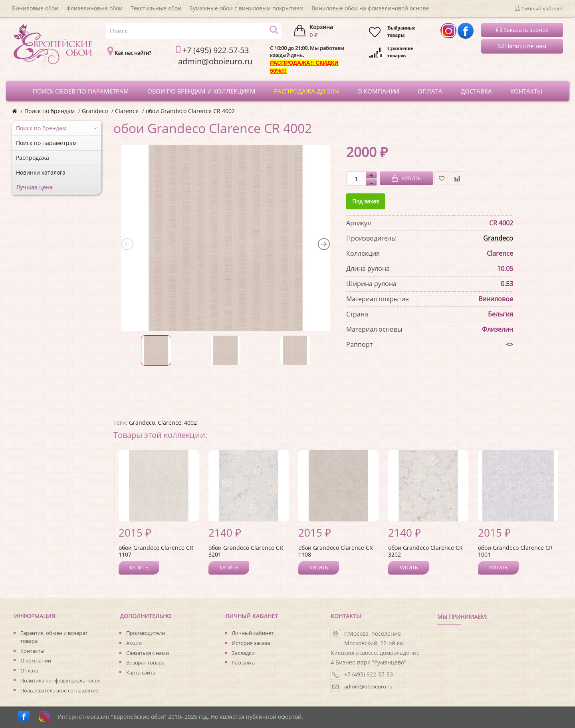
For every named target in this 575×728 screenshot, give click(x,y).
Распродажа (33, 158)
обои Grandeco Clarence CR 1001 (515, 551)
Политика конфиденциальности (60, 680)
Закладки (243, 653)
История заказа (251, 643)
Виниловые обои (35, 8)
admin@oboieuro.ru (368, 686)
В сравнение (457, 178)
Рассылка (243, 662)
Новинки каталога (41, 172)
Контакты (32, 651)
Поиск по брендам (50, 111)
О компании (36, 660)
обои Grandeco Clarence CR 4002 (190, 111)
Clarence (127, 111)
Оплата (29, 670)
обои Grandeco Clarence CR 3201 (246, 551)
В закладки (441, 178)
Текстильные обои (156, 8)
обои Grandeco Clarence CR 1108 (336, 551)
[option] (226, 238)
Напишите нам (522, 46)
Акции (134, 643)
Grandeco (95, 111)
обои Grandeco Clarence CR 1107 (156, 551)
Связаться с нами (148, 653)
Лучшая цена (34, 187)
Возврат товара (145, 662)
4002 (190, 423)
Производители (146, 633)
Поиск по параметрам (46, 143)
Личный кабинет (253, 633)
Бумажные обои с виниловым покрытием (246, 8)
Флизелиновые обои (94, 8)
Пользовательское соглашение (59, 690)
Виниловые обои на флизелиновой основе (370, 8)
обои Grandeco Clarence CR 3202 (425, 551)
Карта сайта (141, 672)
